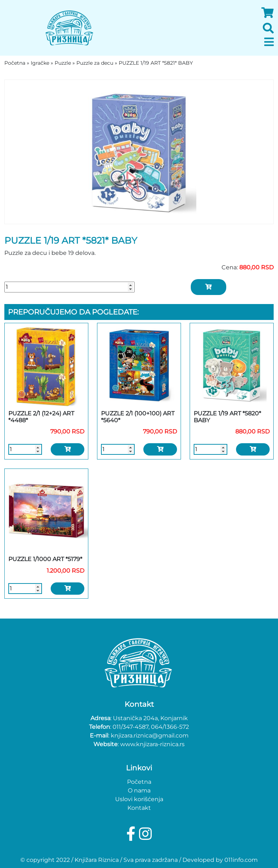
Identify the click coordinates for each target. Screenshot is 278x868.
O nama (139, 790)
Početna (139, 782)
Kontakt (139, 808)
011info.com (241, 860)
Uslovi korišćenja (139, 799)
